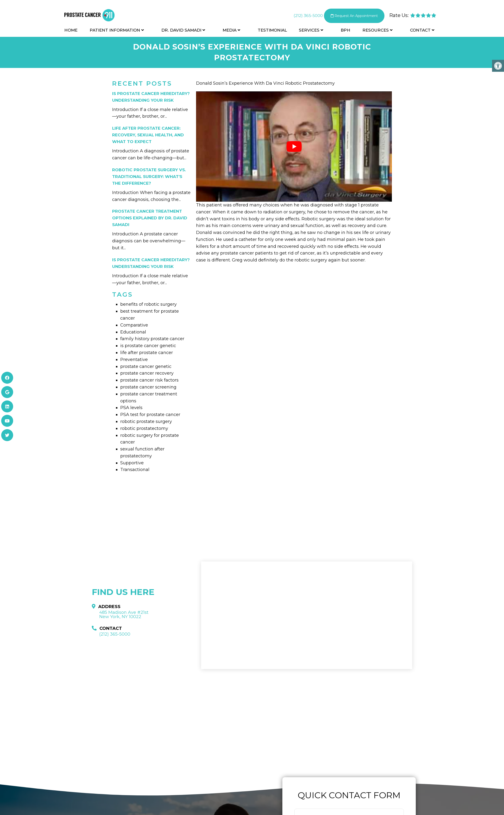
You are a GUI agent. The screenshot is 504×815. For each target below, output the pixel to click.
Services (309, 32)
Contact (420, 32)
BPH (345, 32)
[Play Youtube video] (294, 147)
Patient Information (115, 32)
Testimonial (272, 32)
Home (71, 32)
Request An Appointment (352, 17)
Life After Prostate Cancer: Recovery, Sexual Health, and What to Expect (148, 135)
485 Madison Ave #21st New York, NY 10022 (124, 615)
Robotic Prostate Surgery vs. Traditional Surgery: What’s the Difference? (149, 177)
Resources (376, 32)
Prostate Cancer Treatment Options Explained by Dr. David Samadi (150, 218)
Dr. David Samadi (181, 32)
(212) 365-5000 (302, 17)
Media (230, 32)
